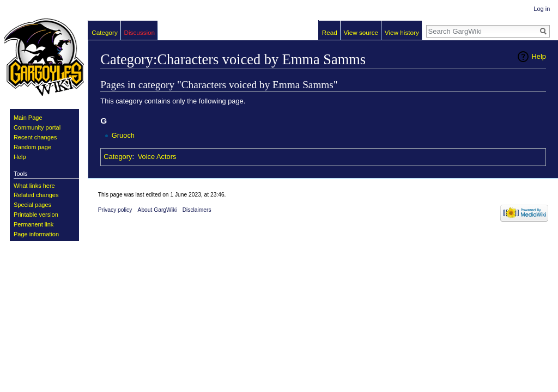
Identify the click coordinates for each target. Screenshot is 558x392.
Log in (542, 9)
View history (402, 32)
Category (118, 157)
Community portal (37, 127)
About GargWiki (157, 210)
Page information (36, 234)
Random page (32, 147)
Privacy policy (115, 210)
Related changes (36, 195)
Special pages (32, 205)
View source (361, 32)
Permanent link (34, 224)
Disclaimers (197, 210)
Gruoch (123, 135)
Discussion (139, 32)
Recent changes (35, 137)
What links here (34, 186)
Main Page (28, 118)
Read (330, 32)
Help (539, 56)
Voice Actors (157, 157)
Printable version (36, 215)
